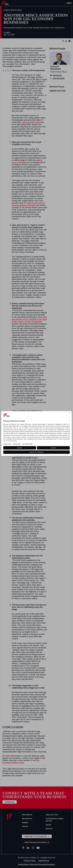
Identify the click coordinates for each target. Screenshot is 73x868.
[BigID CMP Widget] (36, 434)
